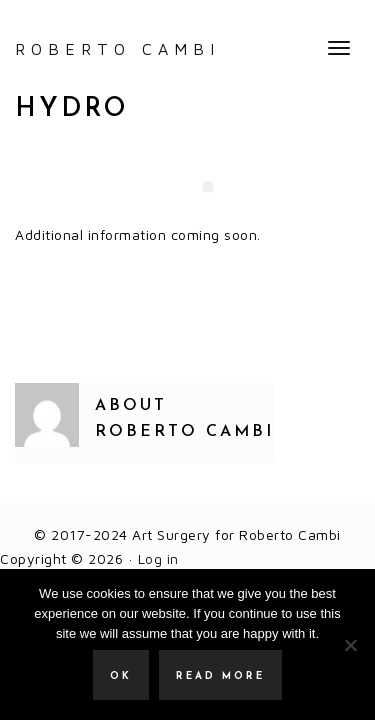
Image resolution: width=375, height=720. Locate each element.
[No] (350, 645)
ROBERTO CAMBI (117, 49)
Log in (158, 558)
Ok (121, 676)
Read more (220, 676)
